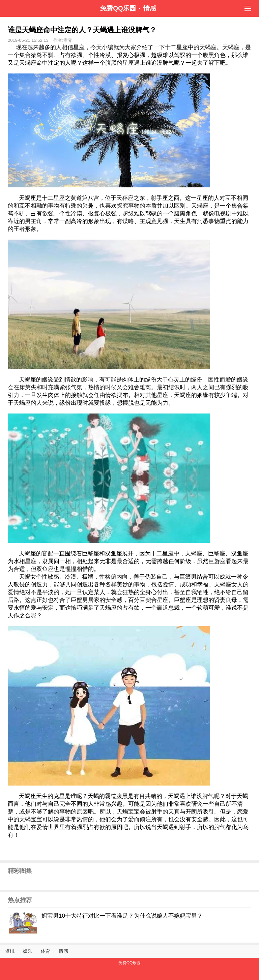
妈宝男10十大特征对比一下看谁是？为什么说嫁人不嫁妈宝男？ (122, 916)
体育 (46, 951)
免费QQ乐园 (118, 8)
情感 (150, 8)
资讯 (10, 951)
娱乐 (28, 951)
